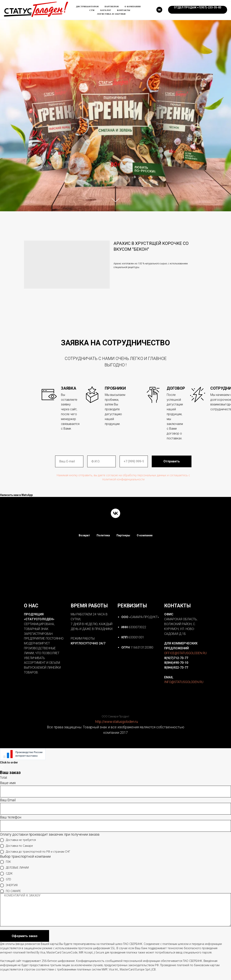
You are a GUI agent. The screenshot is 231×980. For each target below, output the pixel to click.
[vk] (159, 10)
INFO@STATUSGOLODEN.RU (184, 682)
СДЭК (6, 874)
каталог (106, 10)
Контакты (124, 10)
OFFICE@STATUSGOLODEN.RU (185, 653)
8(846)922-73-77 (176, 668)
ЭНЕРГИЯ (9, 885)
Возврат (84, 535)
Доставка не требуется (18, 840)
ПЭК (5, 862)
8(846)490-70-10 (176, 663)
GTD (6, 880)
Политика (103, 535)
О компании (133, 7)
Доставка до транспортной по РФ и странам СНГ (35, 852)
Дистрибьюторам (87, 7)
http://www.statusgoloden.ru (117, 722)
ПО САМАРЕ (10, 891)
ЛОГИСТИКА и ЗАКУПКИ (111, 14)
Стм (92, 10)
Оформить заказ (25, 936)
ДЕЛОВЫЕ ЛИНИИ (14, 868)
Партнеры (123, 535)
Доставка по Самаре (16, 846)
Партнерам (112, 7)
